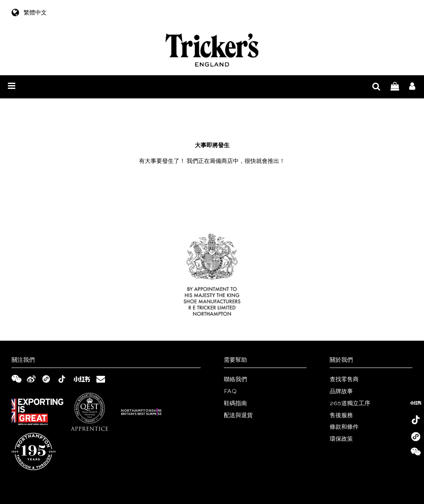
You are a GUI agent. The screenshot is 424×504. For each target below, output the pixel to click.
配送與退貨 (238, 416)
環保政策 (341, 439)
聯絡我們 (235, 380)
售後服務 (341, 416)
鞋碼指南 (235, 404)
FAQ (230, 392)
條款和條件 (344, 427)
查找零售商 (344, 380)
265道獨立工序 (350, 404)
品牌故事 (341, 392)
